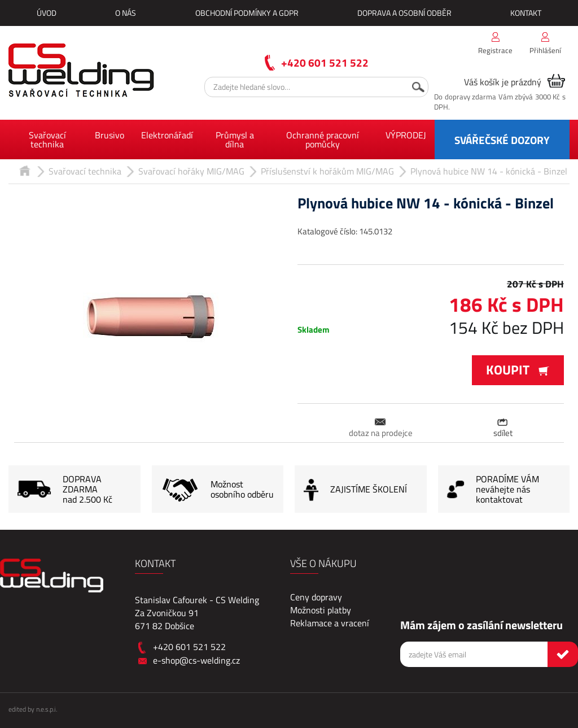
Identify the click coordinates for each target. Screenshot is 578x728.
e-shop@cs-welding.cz (196, 660)
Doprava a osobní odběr (404, 13)
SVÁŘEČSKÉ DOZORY (502, 140)
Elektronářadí (167, 135)
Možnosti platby (321, 610)
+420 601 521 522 (325, 62)
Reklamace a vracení (330, 623)
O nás (126, 13)
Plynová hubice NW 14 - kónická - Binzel (489, 171)
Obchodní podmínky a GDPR (247, 13)
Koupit (518, 370)
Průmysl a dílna (235, 140)
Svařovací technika (47, 140)
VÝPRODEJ (406, 135)
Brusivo (110, 135)
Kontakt (526, 13)
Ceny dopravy (316, 597)
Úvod (47, 13)
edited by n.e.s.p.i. (33, 709)
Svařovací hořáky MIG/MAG (191, 171)
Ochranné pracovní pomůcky (323, 140)
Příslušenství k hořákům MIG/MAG (327, 171)
